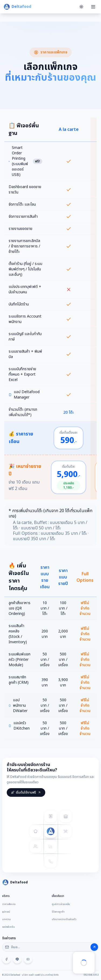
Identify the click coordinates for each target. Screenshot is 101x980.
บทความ (6, 921)
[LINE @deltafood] (17, 961)
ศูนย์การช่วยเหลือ (61, 906)
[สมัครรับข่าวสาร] (94, 948)
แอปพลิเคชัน (8, 928)
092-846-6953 (91, 975)
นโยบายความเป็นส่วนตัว (64, 921)
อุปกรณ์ (6, 913)
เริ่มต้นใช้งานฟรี (26, 797)
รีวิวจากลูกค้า (58, 913)
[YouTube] (28, 961)
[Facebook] (6, 961)
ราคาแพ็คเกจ (9, 906)
